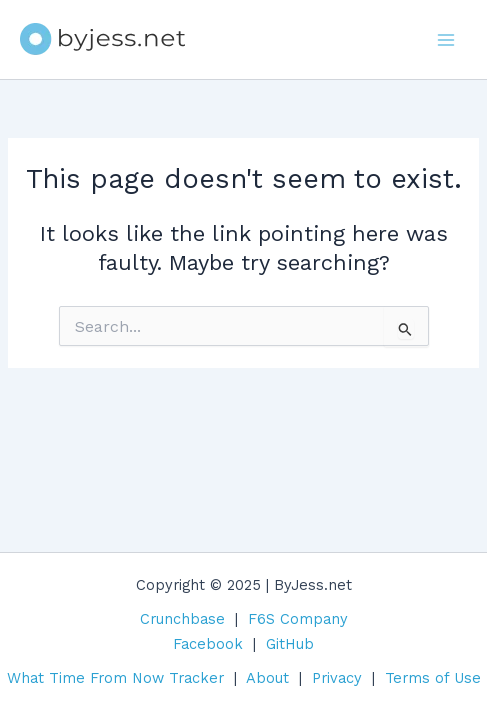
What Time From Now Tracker (115, 678)
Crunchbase (182, 619)
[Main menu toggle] (446, 40)
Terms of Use (433, 678)
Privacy (337, 678)
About (267, 678)
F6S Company (298, 619)
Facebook (208, 644)
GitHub (290, 644)
